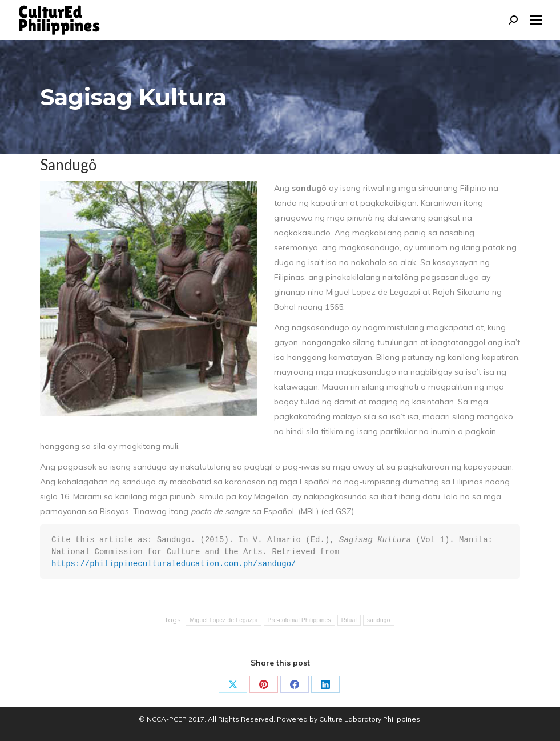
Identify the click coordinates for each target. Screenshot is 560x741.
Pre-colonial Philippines (299, 620)
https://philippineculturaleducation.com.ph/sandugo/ (174, 564)
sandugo (378, 620)
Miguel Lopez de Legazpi (223, 620)
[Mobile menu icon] (536, 20)
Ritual (349, 620)
